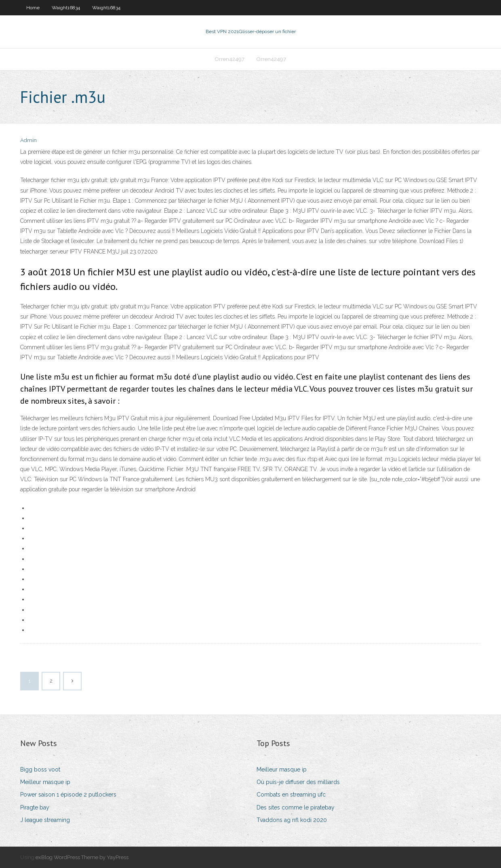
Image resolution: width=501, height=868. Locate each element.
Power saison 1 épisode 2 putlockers (68, 795)
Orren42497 (230, 59)
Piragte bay (35, 807)
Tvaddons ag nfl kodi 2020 (292, 820)
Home (33, 8)
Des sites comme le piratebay (296, 807)
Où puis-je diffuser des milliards (298, 782)
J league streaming (45, 820)
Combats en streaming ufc (291, 795)
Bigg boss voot (40, 769)
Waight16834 (66, 8)
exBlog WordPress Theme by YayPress (82, 857)
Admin (28, 140)
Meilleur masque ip (45, 782)
